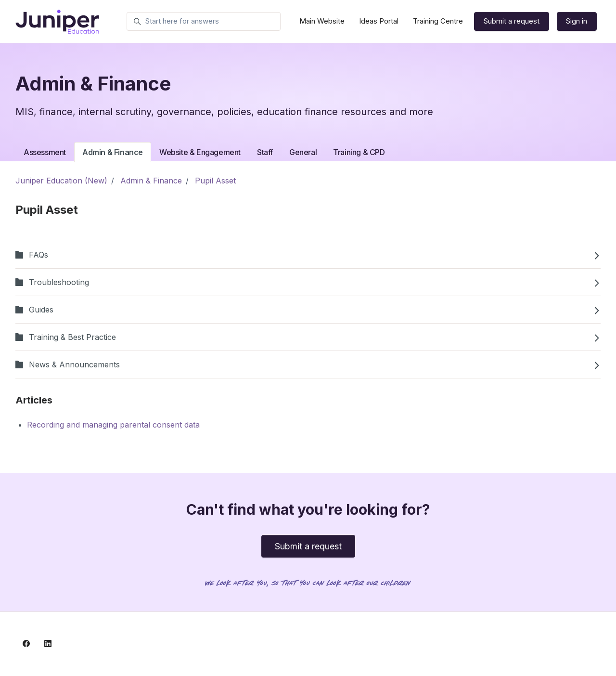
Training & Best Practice (308, 337)
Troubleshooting (308, 282)
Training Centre (438, 21)
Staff (265, 152)
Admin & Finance (113, 152)
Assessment (45, 152)
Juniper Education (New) (61, 181)
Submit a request (512, 21)
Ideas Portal (379, 21)
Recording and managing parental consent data (113, 425)
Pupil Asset (215, 181)
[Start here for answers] (204, 22)
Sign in (577, 21)
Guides (308, 310)
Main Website (322, 21)
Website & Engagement (200, 152)
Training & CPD (359, 152)
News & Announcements (308, 364)
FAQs (308, 255)
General (303, 152)
